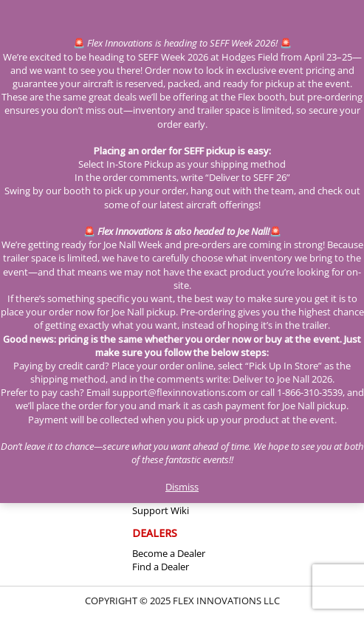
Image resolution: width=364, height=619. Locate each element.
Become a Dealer (169, 553)
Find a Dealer (161, 567)
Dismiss (182, 487)
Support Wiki (161, 510)
